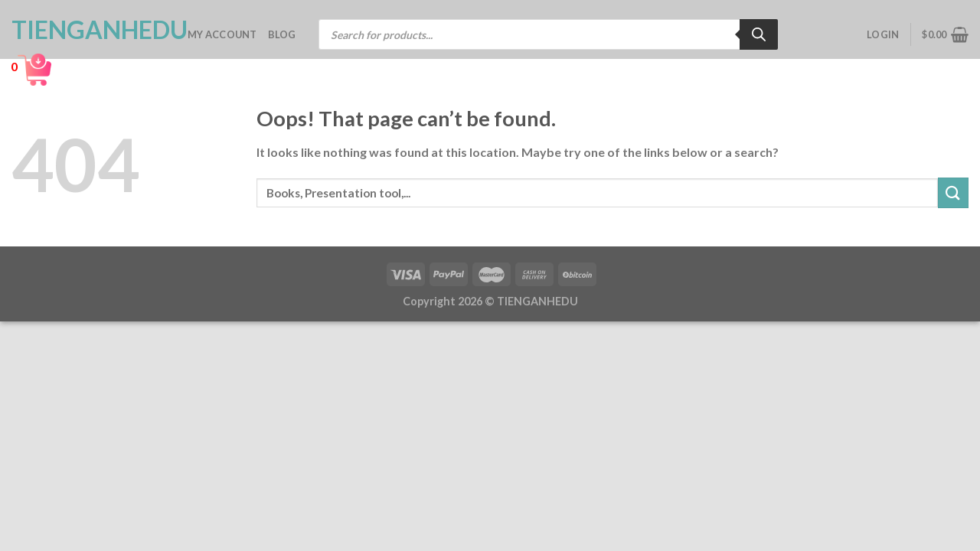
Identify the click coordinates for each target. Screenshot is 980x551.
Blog (282, 34)
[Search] (759, 34)
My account (222, 34)
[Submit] (953, 192)
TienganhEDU (88, 30)
